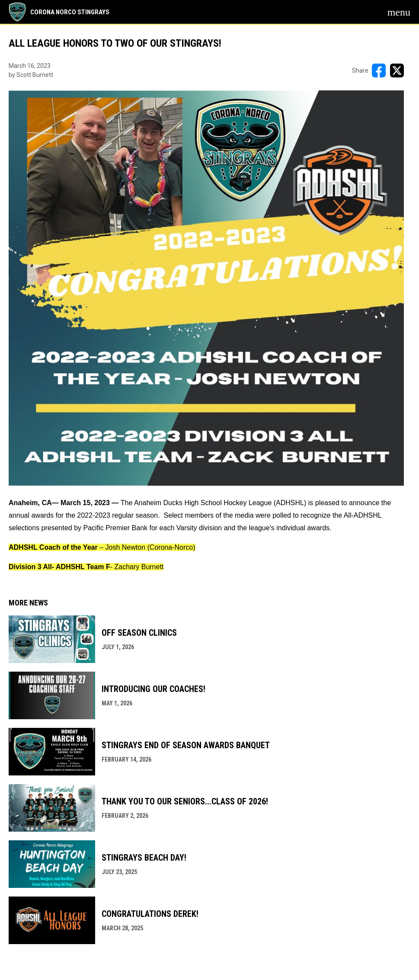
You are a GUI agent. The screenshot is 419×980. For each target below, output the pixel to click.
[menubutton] (399, 12)
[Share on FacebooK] (379, 70)
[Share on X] (397, 70)
